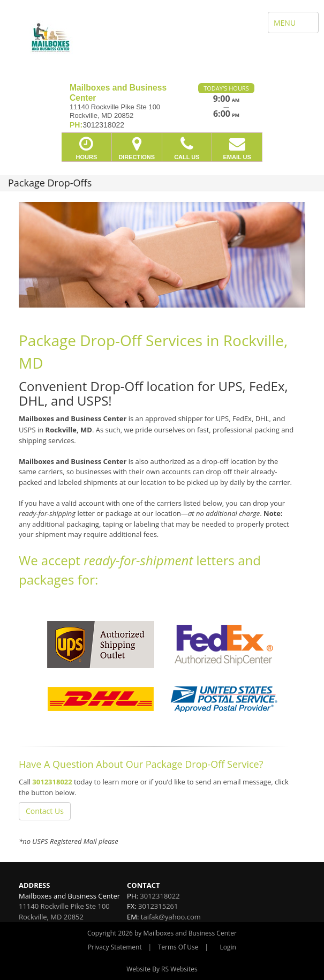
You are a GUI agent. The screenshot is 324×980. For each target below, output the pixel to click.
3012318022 (52, 782)
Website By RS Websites (162, 969)
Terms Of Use (178, 947)
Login (228, 947)
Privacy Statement (115, 947)
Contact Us (45, 811)
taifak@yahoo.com (171, 917)
